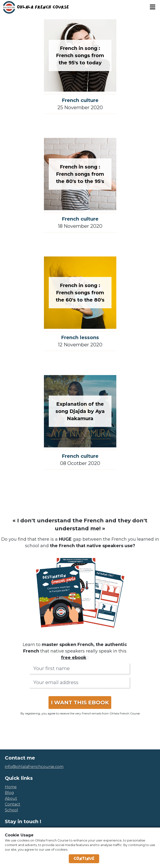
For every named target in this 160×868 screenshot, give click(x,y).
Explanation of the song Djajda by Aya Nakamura (80, 411)
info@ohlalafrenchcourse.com (34, 767)
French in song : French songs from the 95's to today (80, 55)
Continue (84, 859)
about (11, 798)
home (11, 787)
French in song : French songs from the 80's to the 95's (80, 174)
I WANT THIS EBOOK (80, 703)
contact (13, 804)
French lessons (80, 337)
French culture (80, 100)
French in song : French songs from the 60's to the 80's (80, 293)
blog (9, 793)
